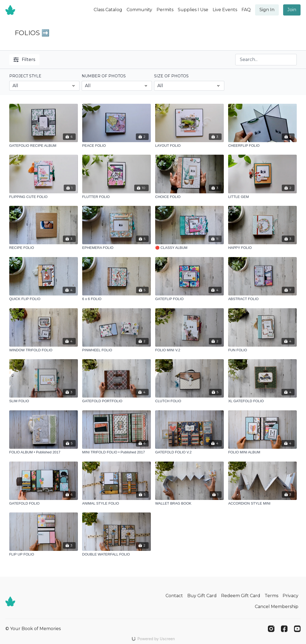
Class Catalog (108, 10)
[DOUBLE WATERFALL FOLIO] (117, 554)
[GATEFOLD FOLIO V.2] (189, 452)
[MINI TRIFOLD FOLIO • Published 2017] (117, 452)
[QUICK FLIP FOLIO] (44, 299)
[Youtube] (297, 629)
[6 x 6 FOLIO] (117, 299)
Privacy (290, 596)
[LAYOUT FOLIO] (189, 146)
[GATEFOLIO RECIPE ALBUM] (44, 146)
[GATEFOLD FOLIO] (44, 503)
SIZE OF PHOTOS (171, 76)
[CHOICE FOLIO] (189, 197)
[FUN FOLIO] (262, 350)
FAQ (246, 10)
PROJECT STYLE (25, 76)
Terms (271, 596)
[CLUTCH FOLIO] (189, 401)
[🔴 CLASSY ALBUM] (189, 248)
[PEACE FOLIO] (117, 146)
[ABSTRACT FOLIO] (262, 299)
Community (139, 10)
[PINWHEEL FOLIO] (117, 350)
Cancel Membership (277, 607)
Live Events (225, 10)
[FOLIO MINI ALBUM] (262, 452)
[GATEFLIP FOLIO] (189, 299)
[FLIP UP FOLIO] (44, 554)
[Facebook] (284, 629)
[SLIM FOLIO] (44, 401)
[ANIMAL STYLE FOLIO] (117, 503)
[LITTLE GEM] (262, 197)
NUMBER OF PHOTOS (104, 76)
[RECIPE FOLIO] (44, 248)
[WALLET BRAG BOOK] (189, 503)
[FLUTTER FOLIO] (117, 197)
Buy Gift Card (202, 596)
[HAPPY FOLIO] (262, 248)
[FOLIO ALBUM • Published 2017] (44, 452)
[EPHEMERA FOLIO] (117, 248)
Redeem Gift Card (241, 596)
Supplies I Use (193, 10)
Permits (165, 10)
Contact (174, 596)
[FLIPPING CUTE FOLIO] (44, 197)
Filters (24, 59)
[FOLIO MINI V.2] (189, 350)
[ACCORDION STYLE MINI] (262, 503)
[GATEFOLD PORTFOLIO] (117, 401)
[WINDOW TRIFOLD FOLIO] (44, 350)
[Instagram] (271, 629)
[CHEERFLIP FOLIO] (262, 146)
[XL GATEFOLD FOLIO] (262, 401)
